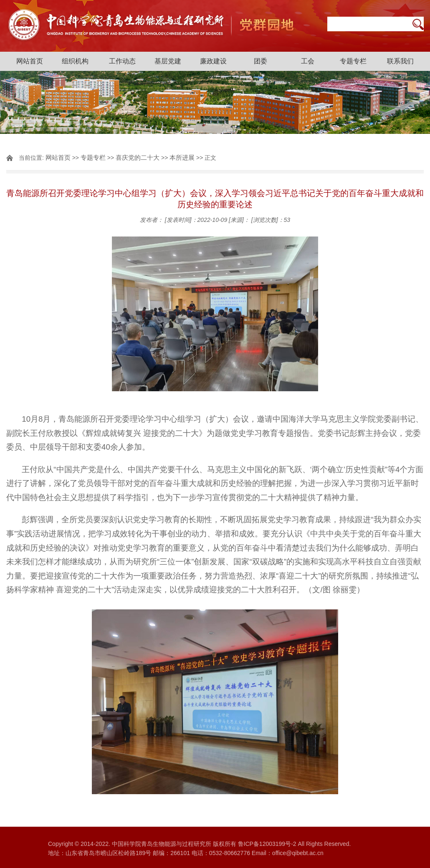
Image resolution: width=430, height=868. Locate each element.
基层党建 (168, 61)
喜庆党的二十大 (138, 157)
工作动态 (122, 61)
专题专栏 (353, 61)
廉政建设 (213, 61)
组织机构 (75, 61)
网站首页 (30, 61)
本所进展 (182, 157)
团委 (261, 61)
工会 (308, 61)
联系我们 (400, 61)
